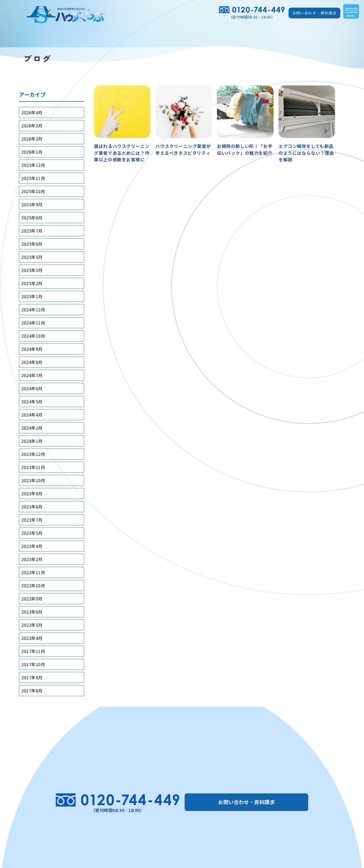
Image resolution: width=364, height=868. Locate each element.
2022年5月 (32, 625)
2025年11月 (33, 178)
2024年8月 (32, 362)
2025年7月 (32, 231)
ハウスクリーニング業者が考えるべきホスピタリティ (183, 149)
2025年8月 (32, 218)
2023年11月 (33, 467)
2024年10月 (33, 336)
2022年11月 (33, 572)
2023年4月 (32, 546)
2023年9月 (32, 494)
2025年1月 (32, 296)
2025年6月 (32, 244)
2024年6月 (32, 388)
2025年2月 (32, 283)
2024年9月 (32, 349)
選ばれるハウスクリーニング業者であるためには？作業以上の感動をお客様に (122, 153)
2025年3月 (32, 270)
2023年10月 (33, 480)
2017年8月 (32, 691)
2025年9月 (32, 204)
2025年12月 (33, 165)
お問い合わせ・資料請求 (314, 13)
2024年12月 (33, 310)
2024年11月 (33, 323)
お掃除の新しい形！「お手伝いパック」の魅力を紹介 (245, 149)
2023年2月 (32, 559)
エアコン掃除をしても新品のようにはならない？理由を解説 (306, 153)
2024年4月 (32, 415)
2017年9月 (32, 677)
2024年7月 (32, 375)
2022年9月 (32, 599)
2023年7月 (32, 520)
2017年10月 (33, 664)
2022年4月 (32, 638)
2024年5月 (32, 402)
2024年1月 (32, 441)
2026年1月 (32, 152)
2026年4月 (32, 112)
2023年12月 (33, 454)
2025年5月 (32, 257)
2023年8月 (32, 507)
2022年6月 (32, 612)
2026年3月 (32, 126)
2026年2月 (32, 139)
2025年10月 (33, 191)
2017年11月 (33, 651)
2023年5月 (32, 533)
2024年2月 (32, 428)
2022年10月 (33, 585)
